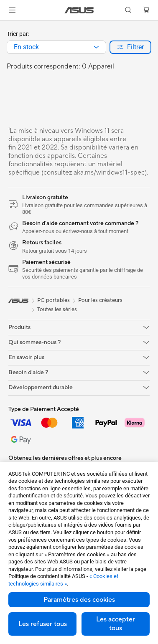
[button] (12, 10)
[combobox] (56, 47)
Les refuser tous (43, 624)
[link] (79, 10)
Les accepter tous (116, 624)
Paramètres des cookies (79, 600)
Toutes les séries (57, 309)
